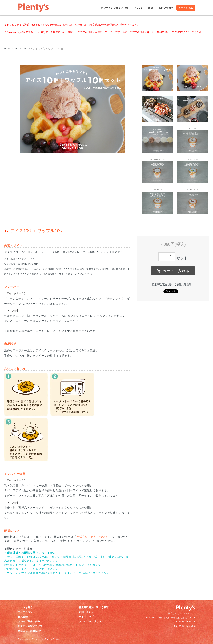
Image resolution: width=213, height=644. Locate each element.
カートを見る (186, 8)
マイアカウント (27, 612)
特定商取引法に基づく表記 (94, 607)
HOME (138, 8)
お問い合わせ (166, 8)
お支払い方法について (30, 626)
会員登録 (23, 617)
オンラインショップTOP (115, 8)
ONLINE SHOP (22, 49)
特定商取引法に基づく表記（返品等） (173, 285)
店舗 (151, 8)
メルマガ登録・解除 (29, 621)
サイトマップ (86, 617)
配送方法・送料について (92, 537)
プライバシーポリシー (91, 621)
